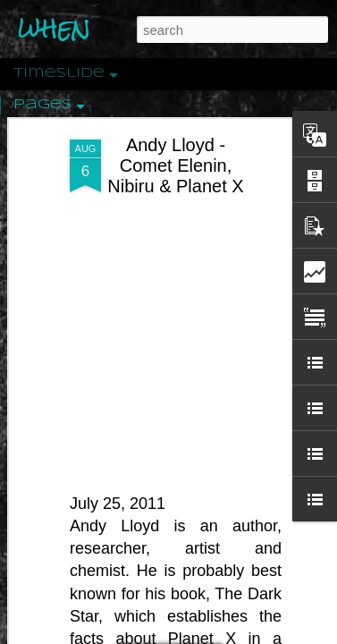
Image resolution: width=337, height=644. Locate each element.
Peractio (76, 415)
